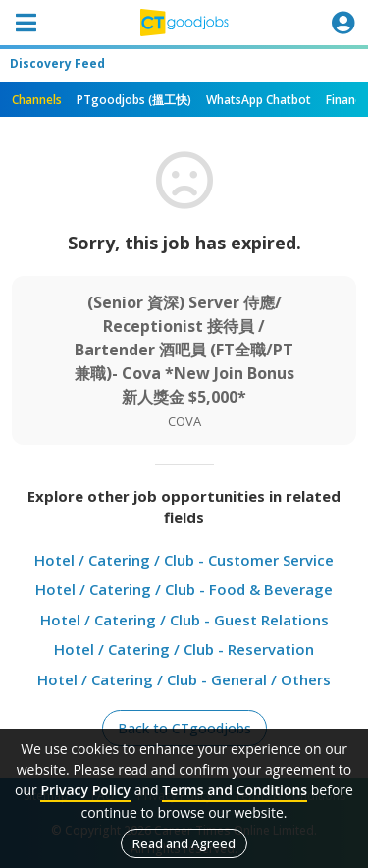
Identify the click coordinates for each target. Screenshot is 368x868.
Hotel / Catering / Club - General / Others (184, 679)
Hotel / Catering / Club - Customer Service (184, 560)
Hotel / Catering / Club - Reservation (184, 649)
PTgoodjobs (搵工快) (134, 100)
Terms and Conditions (235, 790)
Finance (347, 100)
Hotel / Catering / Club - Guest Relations (184, 620)
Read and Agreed (184, 843)
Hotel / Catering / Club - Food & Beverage (184, 589)
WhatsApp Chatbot (259, 100)
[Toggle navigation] (26, 23)
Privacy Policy (85, 790)
